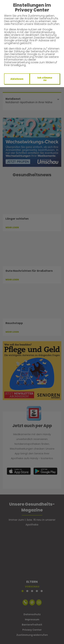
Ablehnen (17, 79)
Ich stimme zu (45, 79)
